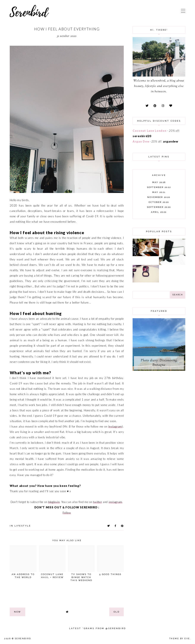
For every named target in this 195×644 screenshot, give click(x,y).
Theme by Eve (180, 639)
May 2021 (159, 192)
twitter (97, 502)
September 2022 (159, 187)
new (17, 612)
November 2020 (159, 197)
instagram (115, 502)
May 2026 (159, 182)
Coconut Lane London (149, 131)
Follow (67, 513)
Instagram (115, 426)
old (117, 612)
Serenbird (23, 639)
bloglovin (54, 502)
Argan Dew (141, 141)
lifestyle (23, 526)
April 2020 (159, 212)
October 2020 (159, 202)
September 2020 (159, 207)
